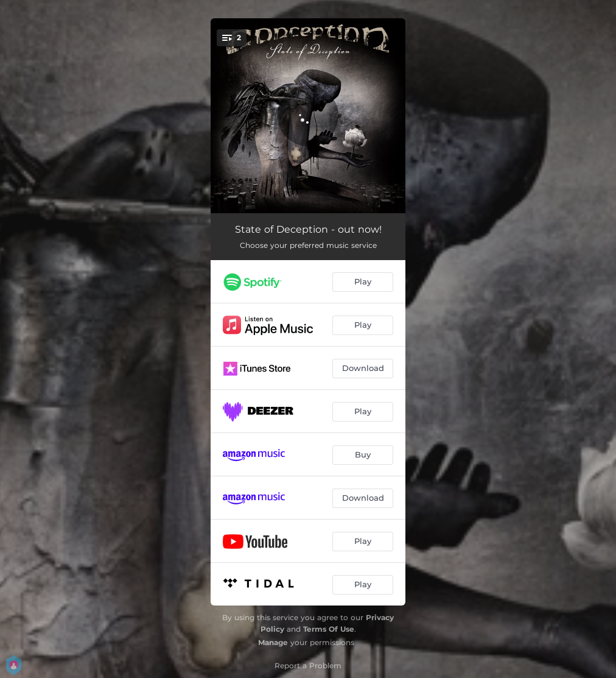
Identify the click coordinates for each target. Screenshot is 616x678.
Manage (273, 642)
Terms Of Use (329, 629)
